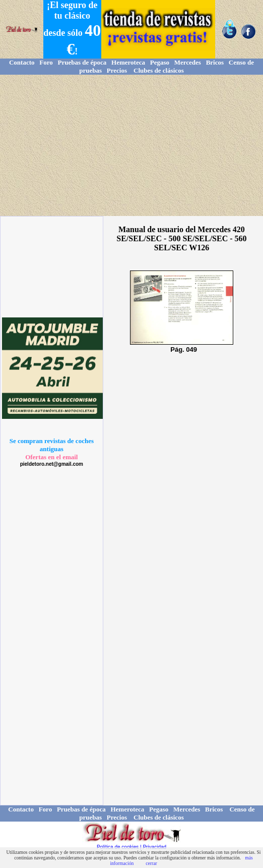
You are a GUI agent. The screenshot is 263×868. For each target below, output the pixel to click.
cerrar (151, 863)
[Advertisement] (131, 145)
